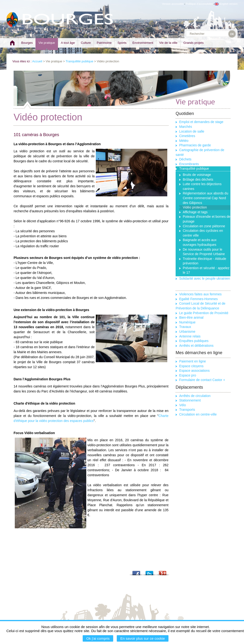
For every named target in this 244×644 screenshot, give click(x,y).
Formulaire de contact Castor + (202, 380)
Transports (187, 410)
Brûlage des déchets (198, 179)
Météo (184, 141)
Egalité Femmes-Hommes (198, 299)
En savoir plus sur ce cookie (143, 638)
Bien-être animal (191, 317)
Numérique (187, 322)
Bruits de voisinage (197, 175)
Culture (86, 43)
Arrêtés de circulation (195, 396)
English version (226, 4)
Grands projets (194, 43)
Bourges (27, 43)
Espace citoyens (191, 366)
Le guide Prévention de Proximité (204, 313)
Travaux (185, 327)
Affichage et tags (195, 212)
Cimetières (187, 136)
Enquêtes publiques (194, 341)
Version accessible (173, 4)
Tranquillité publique (80, 61)
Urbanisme (187, 332)
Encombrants (189, 164)
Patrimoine (104, 43)
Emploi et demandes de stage (201, 122)
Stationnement (190, 400)
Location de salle (192, 131)
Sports (122, 43)
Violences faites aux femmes (200, 294)
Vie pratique (47, 43)
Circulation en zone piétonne (204, 226)
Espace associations (194, 371)
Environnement (143, 43)
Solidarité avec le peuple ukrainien (205, 278)
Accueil (37, 61)
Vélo (183, 405)
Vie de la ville (168, 43)
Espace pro (188, 375)
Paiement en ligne (193, 361)
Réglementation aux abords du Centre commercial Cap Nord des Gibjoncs (206, 198)
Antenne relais (190, 336)
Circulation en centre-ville (198, 414)
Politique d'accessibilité (199, 4)
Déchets (185, 159)
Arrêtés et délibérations (196, 346)
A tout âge (68, 43)
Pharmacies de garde (195, 145)
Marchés (186, 127)
